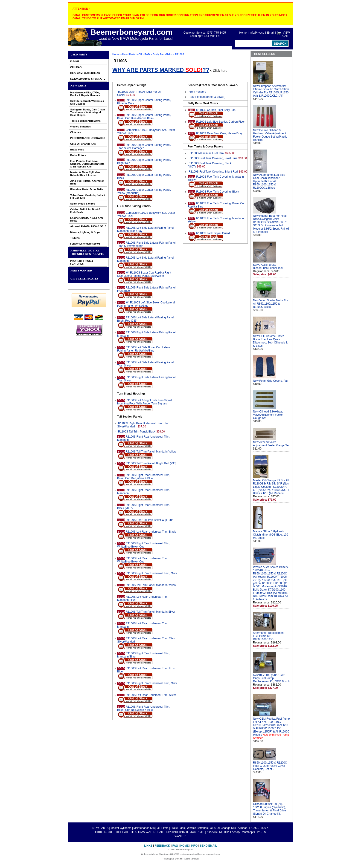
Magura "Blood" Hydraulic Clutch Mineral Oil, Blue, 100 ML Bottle (271, 535)
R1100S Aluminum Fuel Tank (206, 153)
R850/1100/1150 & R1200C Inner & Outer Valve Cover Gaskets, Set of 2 (270, 766)
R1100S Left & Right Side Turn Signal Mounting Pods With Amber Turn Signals (145, 402)
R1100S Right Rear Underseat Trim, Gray (151, 573)
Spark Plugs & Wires (83, 204)
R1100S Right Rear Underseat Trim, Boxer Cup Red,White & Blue (144, 477)
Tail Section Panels (130, 417)
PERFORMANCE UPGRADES (88, 138)
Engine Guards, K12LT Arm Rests (87, 219)
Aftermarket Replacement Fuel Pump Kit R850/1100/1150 (269, 636)
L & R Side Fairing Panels (134, 206)
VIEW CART (286, 34)
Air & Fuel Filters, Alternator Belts (87, 182)
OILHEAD (76, 67)
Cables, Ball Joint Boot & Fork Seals (85, 211)
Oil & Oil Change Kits (83, 144)
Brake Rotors (78, 155)
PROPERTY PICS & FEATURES (82, 262)
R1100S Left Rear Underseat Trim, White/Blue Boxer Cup (143, 560)
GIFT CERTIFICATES (84, 279)
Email (271, 33)
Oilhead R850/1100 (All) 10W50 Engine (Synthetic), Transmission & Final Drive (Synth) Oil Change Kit (269, 809)
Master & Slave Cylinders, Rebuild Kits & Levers (86, 174)
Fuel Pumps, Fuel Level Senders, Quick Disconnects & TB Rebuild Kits (87, 164)
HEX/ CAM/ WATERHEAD (85, 73)
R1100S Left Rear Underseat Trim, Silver (151, 695)
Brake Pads (77, 150)
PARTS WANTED (81, 271)
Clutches (76, 132)
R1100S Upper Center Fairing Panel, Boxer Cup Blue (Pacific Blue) (144, 117)
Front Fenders (197, 92)
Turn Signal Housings (131, 394)
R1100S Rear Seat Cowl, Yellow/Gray (219, 133)
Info (194, 846)
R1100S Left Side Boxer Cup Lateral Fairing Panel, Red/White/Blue (144, 349)
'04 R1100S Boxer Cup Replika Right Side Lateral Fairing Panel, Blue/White (144, 274)
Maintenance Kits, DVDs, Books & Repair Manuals (85, 94)
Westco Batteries (80, 127)
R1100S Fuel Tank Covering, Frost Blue (213, 158)
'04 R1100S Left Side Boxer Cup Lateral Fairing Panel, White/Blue (146, 304)
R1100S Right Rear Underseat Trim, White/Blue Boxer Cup (144, 545)
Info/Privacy (257, 33)
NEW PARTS (78, 86)
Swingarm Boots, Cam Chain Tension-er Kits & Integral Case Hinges (87, 112)
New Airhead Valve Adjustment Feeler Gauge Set (271, 444)
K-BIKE (75, 61)
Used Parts (79, 55)
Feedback (162, 846)
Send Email (208, 846)
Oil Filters (163, 828)
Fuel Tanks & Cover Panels (205, 147)
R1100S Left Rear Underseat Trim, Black (151, 532)
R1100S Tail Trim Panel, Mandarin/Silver (150, 612)
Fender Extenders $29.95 (85, 244)
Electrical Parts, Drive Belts (87, 189)
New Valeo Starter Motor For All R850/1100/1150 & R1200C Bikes (271, 304)
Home (243, 33)
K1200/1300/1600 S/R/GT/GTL (88, 79)
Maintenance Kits (144, 828)
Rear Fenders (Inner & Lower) (207, 97)
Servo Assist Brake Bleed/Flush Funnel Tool (268, 266)
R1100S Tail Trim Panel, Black (137, 432)
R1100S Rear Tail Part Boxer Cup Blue (150, 520)
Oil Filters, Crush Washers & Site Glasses (87, 102)
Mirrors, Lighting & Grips (85, 232)
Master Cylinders (121, 828)
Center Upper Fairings (132, 85)
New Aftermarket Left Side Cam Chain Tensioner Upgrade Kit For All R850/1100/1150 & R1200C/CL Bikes (269, 181)
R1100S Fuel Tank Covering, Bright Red (213, 172)
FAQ (175, 846)
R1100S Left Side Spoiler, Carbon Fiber (220, 122)
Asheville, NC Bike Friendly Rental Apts (87, 252)
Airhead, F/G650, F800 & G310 (88, 226)
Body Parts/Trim (162, 54)
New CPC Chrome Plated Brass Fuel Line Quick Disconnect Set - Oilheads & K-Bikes (270, 341)
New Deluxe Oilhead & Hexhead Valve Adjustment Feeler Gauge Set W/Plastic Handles (270, 135)
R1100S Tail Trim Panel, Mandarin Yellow (151, 452)
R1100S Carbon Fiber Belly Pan (216, 110)
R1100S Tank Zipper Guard (213, 233)
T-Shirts (75, 238)
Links (148, 846)
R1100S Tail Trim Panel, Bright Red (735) (151, 463)
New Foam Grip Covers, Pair (271, 381)
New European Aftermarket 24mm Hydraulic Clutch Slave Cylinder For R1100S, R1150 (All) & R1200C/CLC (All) (271, 91)
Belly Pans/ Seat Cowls (203, 103)
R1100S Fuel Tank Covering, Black (218, 192)
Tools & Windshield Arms (85, 121)
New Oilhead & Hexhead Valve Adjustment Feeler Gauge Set (268, 415)
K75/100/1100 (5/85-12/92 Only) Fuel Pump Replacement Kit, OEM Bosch (271, 678)
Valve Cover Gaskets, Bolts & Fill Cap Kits (88, 196)
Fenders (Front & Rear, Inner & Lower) (213, 85)
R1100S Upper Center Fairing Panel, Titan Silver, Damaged (144, 147)
